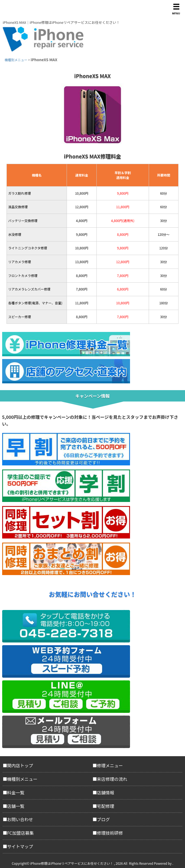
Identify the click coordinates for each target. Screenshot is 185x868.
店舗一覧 (16, 806)
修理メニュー (110, 765)
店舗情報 (106, 792)
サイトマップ (20, 846)
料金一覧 (16, 792)
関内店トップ (20, 765)
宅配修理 (106, 806)
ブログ (103, 819)
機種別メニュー (22, 779)
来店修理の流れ (112, 779)
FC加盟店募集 (20, 833)
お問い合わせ (20, 819)
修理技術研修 (110, 833)
